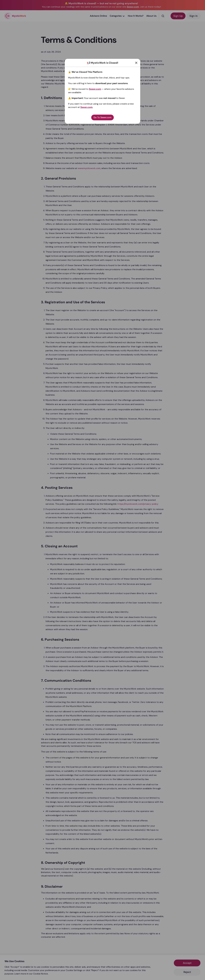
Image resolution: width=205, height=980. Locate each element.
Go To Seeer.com (102, 117)
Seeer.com (95, 89)
